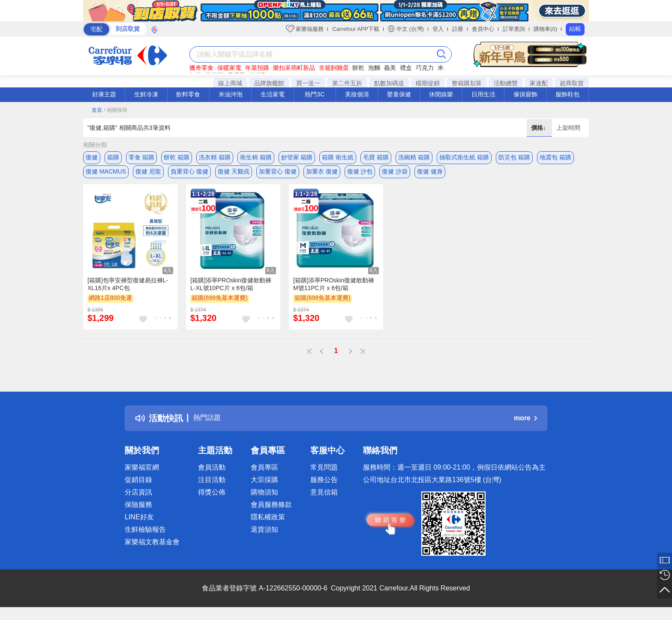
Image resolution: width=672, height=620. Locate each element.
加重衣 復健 (322, 174)
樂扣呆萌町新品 (294, 68)
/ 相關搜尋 (115, 110)
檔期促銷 (428, 83)
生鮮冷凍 (146, 94)
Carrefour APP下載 (356, 29)
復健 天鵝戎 (234, 174)
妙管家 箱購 (297, 157)
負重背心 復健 (189, 174)
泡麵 (374, 68)
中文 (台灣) (406, 29)
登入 (438, 29)
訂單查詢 (514, 29)
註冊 (458, 29)
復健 (92, 157)
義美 (390, 68)
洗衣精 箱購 (215, 157)
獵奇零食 (201, 68)
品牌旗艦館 (269, 83)
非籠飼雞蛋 (334, 68)
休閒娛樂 (441, 94)
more (525, 424)
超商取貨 (572, 83)
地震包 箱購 (555, 157)
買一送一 (308, 83)
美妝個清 (357, 94)
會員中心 (483, 29)
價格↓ (539, 128)
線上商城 (230, 83)
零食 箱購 (141, 157)
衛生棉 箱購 (256, 157)
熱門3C (315, 94)
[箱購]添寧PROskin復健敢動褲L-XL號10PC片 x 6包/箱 (231, 290)
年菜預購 (257, 68)
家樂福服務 (305, 29)
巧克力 (425, 68)
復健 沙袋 (395, 174)
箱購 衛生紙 (338, 157)
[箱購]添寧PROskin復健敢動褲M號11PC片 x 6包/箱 (334, 290)
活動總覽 (506, 83)
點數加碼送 (389, 83)
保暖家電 (229, 68)
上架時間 (568, 128)
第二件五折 (347, 83)
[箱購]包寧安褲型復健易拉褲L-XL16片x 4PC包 (128, 290)
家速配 (539, 83)
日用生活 (483, 94)
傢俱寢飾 (525, 94)
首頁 (97, 110)
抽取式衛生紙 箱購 (464, 157)
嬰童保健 (399, 94)
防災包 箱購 (514, 157)
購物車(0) (545, 29)
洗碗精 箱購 (414, 157)
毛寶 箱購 (376, 157)
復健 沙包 (360, 174)
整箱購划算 (467, 83)
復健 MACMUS (106, 174)
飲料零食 (188, 94)
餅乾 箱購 (177, 157)
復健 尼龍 (148, 174)
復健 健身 (430, 174)
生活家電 (273, 94)
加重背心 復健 (278, 174)
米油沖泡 (231, 94)
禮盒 (406, 68)
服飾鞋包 (567, 94)
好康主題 (104, 94)
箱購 (113, 157)
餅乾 (358, 68)
